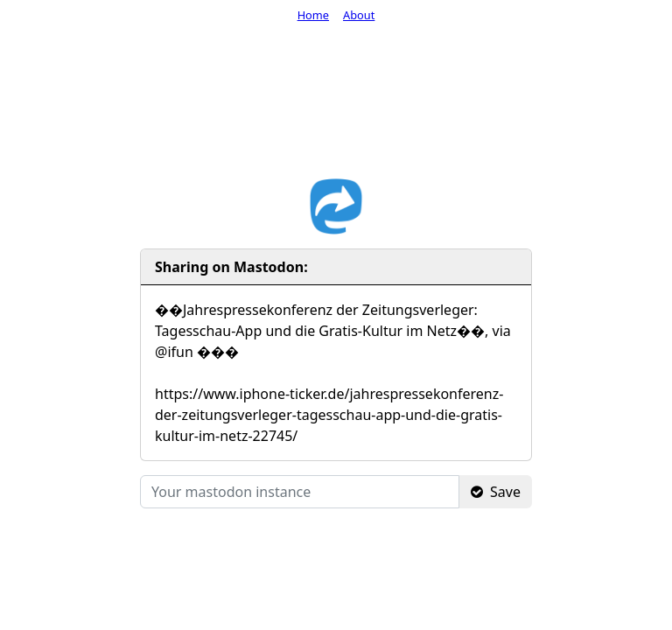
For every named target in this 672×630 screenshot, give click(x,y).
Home (313, 15)
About (359, 15)
